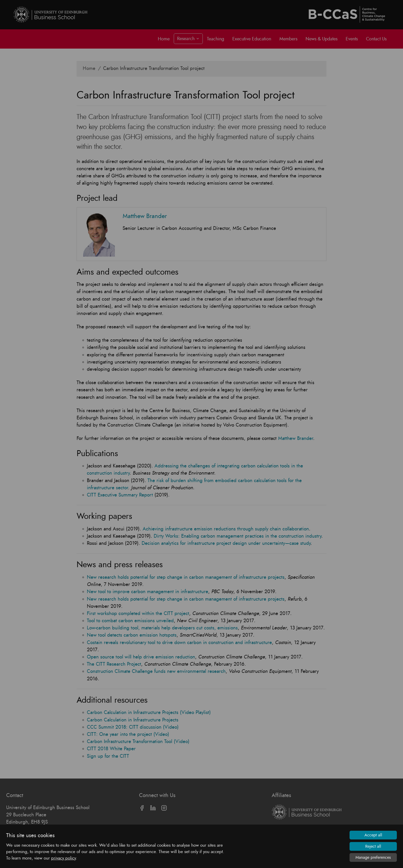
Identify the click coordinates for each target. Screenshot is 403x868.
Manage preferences (373, 857)
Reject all (373, 846)
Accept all (373, 835)
